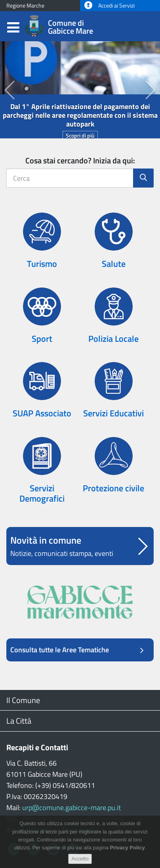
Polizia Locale (113, 339)
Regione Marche (25, 6)
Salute (114, 264)
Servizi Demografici (42, 493)
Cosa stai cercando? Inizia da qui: (80, 160)
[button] (4, 90)
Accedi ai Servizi (110, 6)
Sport (42, 339)
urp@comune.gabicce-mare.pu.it (71, 808)
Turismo (42, 264)
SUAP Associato (42, 413)
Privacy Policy (128, 853)
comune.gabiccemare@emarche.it (73, 819)
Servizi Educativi (113, 413)
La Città (19, 721)
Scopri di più (80, 135)
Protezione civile (113, 488)
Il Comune (23, 700)
